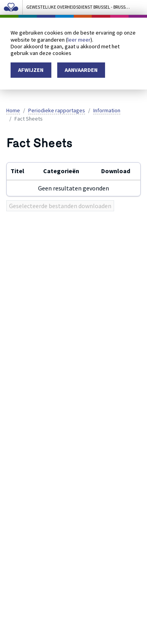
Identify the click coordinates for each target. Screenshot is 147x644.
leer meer (79, 40)
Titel (17, 171)
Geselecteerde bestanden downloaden (60, 206)
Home (13, 110)
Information (107, 110)
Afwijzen (31, 70)
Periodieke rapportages (57, 110)
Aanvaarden (81, 70)
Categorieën (61, 171)
